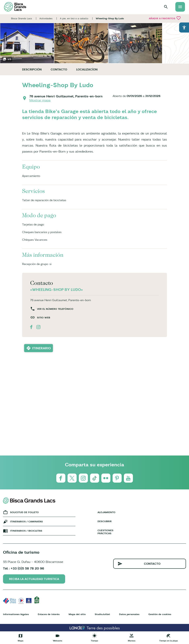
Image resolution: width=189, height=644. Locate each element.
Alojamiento (106, 512)
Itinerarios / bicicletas (26, 531)
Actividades (46, 18)
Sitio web (44, 317)
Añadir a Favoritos (165, 18)
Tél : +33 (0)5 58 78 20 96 (24, 568)
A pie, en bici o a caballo (74, 18)
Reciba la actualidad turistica (34, 579)
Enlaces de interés (49, 614)
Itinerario (42, 348)
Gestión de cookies (160, 614)
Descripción (32, 69)
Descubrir (105, 521)
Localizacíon (87, 69)
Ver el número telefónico (55, 309)
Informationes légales (16, 614)
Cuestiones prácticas (105, 532)
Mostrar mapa (40, 100)
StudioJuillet (102, 614)
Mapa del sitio (77, 614)
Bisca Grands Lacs (22, 18)
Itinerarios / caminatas (26, 521)
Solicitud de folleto (24, 512)
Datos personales (129, 614)
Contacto (59, 69)
